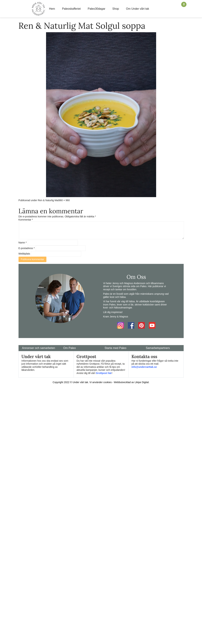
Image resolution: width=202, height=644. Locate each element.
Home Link (38, 9)
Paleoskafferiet (71, 9)
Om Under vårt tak (138, 9)
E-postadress (27, 248)
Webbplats (24, 254)
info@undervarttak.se (144, 367)
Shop (116, 9)
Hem (52, 9)
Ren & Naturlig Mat (48, 200)
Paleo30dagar (97, 9)
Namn (23, 243)
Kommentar (26, 220)
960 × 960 (64, 200)
